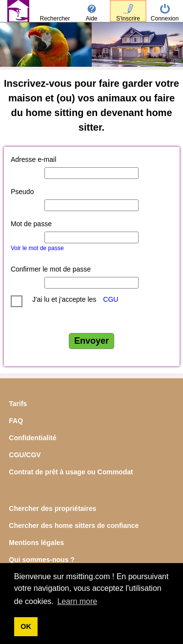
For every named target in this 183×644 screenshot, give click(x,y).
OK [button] (26, 626)
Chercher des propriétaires (52, 508)
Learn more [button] (77, 601)
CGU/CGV (25, 455)
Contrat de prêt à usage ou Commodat (71, 472)
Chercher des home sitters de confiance (74, 526)
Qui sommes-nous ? (42, 560)
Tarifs (18, 404)
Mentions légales (36, 543)
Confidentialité (32, 438)
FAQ (16, 421)
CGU (111, 299)
